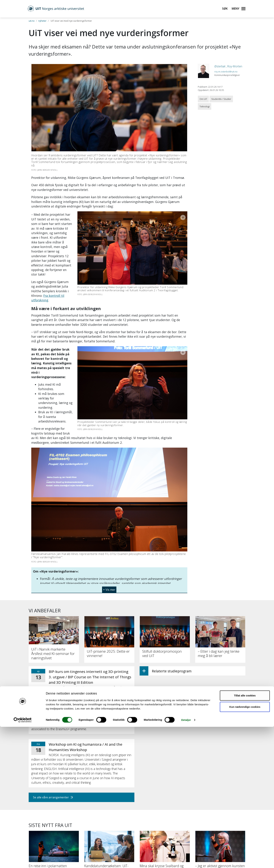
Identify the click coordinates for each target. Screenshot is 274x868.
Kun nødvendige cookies (245, 848)
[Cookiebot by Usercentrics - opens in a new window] (23, 861)
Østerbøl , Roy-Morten (228, 66)
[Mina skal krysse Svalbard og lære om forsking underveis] (165, 793)
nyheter (42, 21)
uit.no (32, 21)
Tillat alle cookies (245, 837)
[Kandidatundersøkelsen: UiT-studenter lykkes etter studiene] (109, 793)
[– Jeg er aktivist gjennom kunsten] (220, 791)
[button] (109, 528)
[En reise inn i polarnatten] (54, 791)
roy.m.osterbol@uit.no (226, 72)
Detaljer (186, 861)
